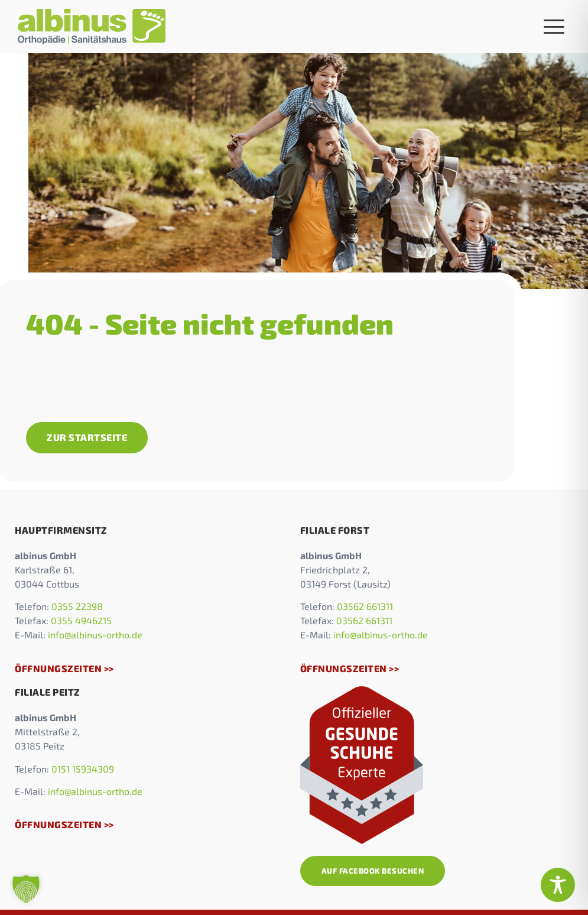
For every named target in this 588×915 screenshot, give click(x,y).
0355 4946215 (81, 620)
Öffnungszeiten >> (64, 668)
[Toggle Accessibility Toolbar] (558, 885)
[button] (26, 889)
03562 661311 (365, 606)
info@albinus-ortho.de (95, 635)
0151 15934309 (83, 769)
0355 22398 (77, 606)
